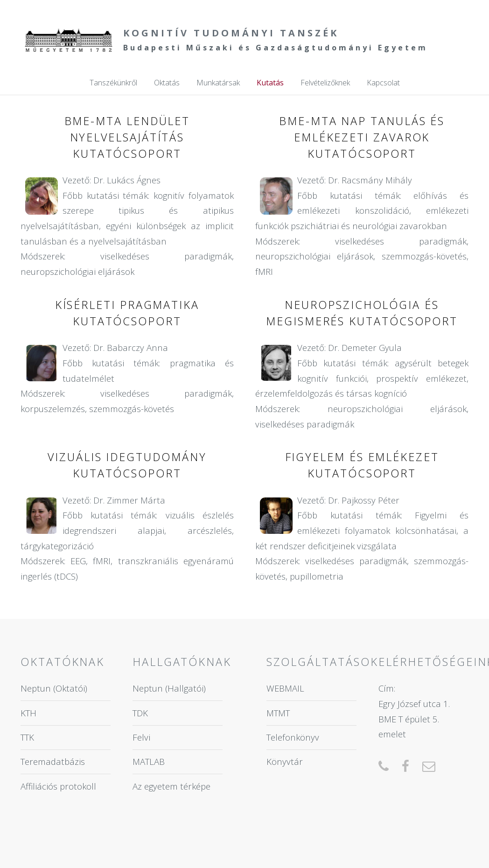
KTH (28, 713)
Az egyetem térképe (171, 786)
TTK (27, 737)
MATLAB (149, 761)
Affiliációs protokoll (58, 786)
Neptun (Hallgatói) (169, 688)
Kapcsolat (383, 83)
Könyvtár (285, 761)
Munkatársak (218, 83)
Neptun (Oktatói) (54, 688)
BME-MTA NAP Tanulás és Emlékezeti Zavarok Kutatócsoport (362, 137)
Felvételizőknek (325, 83)
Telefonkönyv (293, 737)
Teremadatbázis (53, 761)
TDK (140, 713)
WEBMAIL (285, 688)
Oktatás (167, 83)
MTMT (278, 713)
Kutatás (270, 83)
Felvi (141, 737)
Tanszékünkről (113, 83)
